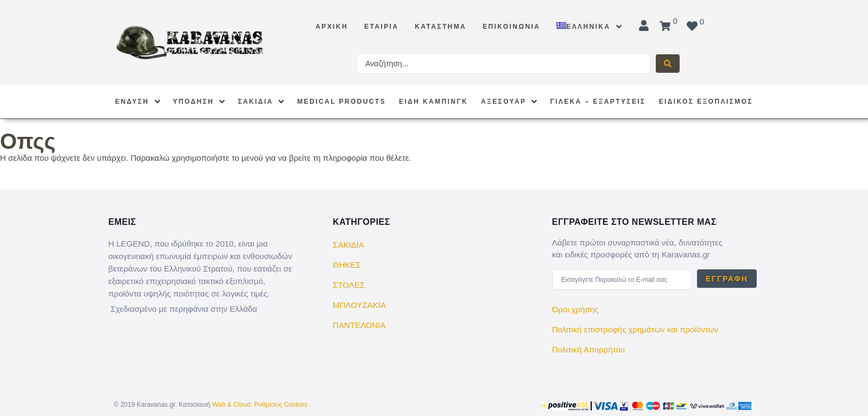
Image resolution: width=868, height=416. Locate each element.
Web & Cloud (231, 405)
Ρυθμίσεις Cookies (281, 405)
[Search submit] (668, 64)
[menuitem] (589, 21)
